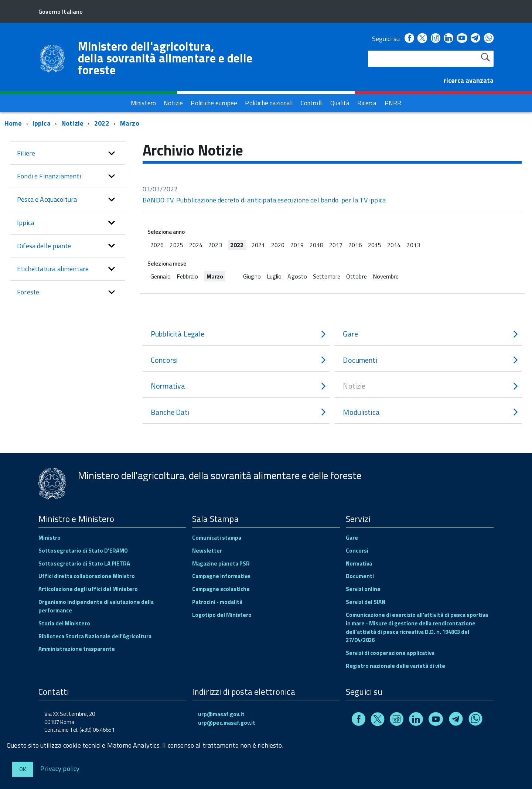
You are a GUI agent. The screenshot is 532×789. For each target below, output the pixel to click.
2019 (297, 245)
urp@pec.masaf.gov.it (227, 723)
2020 (278, 245)
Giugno (252, 276)
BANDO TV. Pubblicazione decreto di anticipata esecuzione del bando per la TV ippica (264, 200)
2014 (394, 245)
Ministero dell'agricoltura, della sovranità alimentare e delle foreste (165, 58)
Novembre (386, 276)
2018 (316, 245)
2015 (375, 245)
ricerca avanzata (469, 80)
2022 (102, 123)
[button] (112, 153)
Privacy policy (60, 768)
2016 (355, 245)
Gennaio (161, 276)
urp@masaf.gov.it (221, 714)
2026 (157, 245)
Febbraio (187, 276)
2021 (258, 245)
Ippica (42, 123)
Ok (23, 769)
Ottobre (357, 276)
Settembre (327, 276)
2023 (215, 245)
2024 (196, 245)
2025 (176, 245)
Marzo (130, 123)
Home (13, 123)
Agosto (297, 276)
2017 (336, 245)
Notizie (72, 123)
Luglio (274, 276)
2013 (413, 245)
